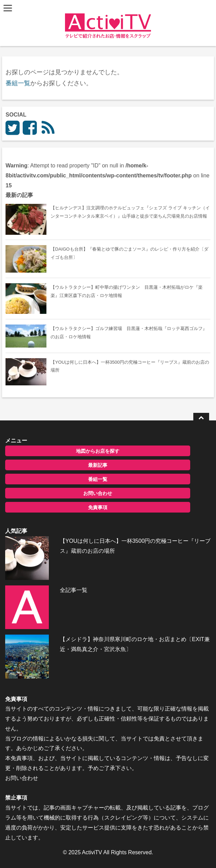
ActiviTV (92, 852)
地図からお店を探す (98, 451)
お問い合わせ (98, 493)
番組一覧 (18, 83)
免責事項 (98, 507)
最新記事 (98, 465)
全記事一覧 (74, 590)
